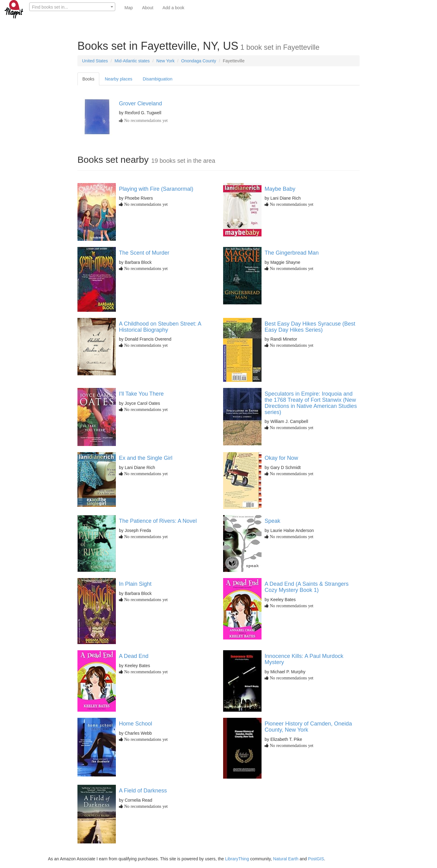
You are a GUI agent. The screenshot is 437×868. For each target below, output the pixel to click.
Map (129, 8)
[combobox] (72, 7)
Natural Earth (286, 859)
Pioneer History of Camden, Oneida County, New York (308, 727)
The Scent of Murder (144, 253)
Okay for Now (281, 458)
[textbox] (72, 7)
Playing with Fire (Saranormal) (156, 189)
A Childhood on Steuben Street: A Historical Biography (160, 327)
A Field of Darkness (143, 791)
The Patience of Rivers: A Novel (158, 521)
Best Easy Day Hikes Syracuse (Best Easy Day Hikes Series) (310, 327)
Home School (136, 724)
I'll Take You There (141, 394)
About (148, 8)
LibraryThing (237, 859)
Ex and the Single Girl (146, 458)
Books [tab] (88, 79)
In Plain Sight (135, 584)
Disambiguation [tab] (157, 79)
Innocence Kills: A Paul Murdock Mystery (304, 659)
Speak (272, 521)
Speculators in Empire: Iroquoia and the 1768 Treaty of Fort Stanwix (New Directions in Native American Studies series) (311, 403)
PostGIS (316, 859)
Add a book (173, 8)
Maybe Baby (280, 189)
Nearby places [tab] (119, 79)
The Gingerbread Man (292, 253)
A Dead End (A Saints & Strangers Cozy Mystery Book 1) (307, 587)
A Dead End (134, 656)
